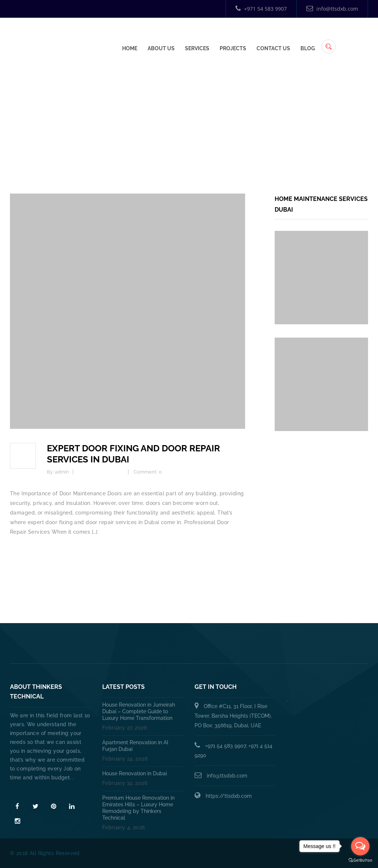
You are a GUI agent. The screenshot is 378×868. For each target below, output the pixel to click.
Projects (233, 47)
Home (130, 47)
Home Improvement (101, 472)
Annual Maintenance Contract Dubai (302, 646)
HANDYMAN (214, 646)
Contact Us (273, 47)
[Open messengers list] (360, 846)
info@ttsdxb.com (332, 9)
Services (197, 47)
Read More (25, 791)
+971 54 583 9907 (261, 9)
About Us (161, 47)
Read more (24, 551)
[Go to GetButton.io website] (360, 860)
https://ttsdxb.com (229, 796)
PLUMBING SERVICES (152, 646)
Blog (308, 47)
